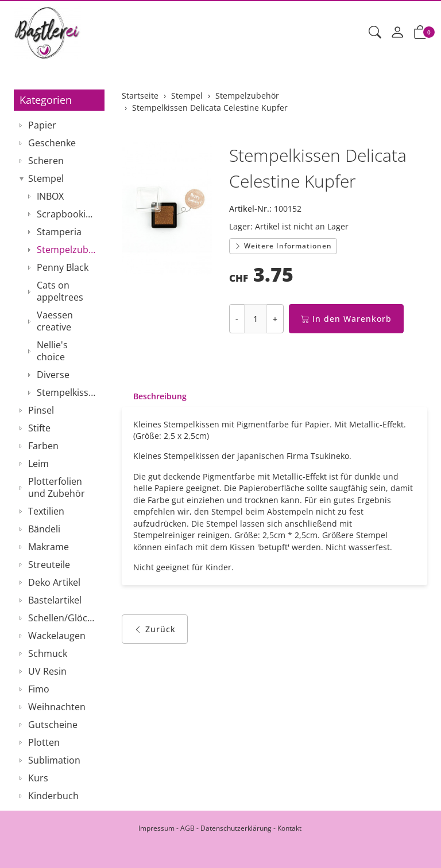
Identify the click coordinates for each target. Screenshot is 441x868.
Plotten (44, 742)
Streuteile (49, 565)
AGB (187, 828)
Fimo (39, 689)
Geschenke (52, 143)
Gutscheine (53, 725)
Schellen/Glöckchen (63, 618)
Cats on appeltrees (60, 291)
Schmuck (48, 653)
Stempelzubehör (68, 250)
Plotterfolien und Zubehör (57, 487)
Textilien (46, 511)
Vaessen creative (55, 321)
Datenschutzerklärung (236, 828)
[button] (375, 33)
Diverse (53, 375)
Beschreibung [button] (160, 396)
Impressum (156, 828)
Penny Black (63, 267)
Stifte (39, 428)
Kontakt (289, 828)
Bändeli (44, 529)
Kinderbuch (53, 796)
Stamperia (59, 232)
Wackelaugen (57, 636)
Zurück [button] (155, 632)
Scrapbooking (67, 214)
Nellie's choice (52, 351)
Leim (38, 464)
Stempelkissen (68, 392)
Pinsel (41, 410)
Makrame (49, 547)
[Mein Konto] (397, 33)
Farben (43, 446)
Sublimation (54, 760)
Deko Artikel (54, 582)
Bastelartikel (55, 600)
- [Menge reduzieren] (237, 319)
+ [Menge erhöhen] (275, 319)
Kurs (38, 778)
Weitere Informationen (283, 246)
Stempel (46, 178)
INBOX (50, 196)
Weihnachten (57, 707)
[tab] (154, 396)
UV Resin (47, 671)
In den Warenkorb (346, 319)
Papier (42, 125)
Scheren (46, 161)
